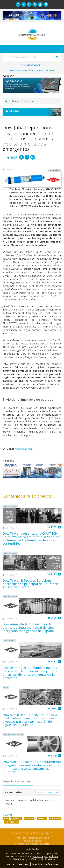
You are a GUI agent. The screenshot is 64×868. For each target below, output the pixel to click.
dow (6, 818)
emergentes (12, 822)
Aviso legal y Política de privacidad (32, 838)
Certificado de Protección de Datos (32, 844)
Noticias (29, 101)
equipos (17, 818)
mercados (55, 818)
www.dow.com (24, 449)
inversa (42, 818)
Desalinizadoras (10, 597)
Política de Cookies (32, 841)
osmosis (29, 818)
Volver (7, 815)
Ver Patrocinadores (32, 65)
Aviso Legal (40, 856)
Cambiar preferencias (46, 864)
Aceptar (10, 864)
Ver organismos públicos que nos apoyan (32, 70)
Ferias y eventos (10, 506)
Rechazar (24, 864)
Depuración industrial (13, 734)
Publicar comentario (47, 793)
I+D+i (6, 687)
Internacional (9, 640)
